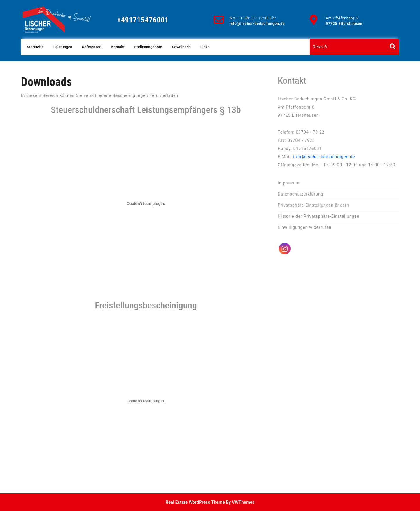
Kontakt (118, 47)
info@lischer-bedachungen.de (257, 24)
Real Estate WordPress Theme (195, 502)
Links (205, 47)
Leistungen (63, 47)
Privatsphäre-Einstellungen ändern (313, 205)
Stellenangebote (148, 47)
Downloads (181, 47)
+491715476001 (143, 20)
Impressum (289, 183)
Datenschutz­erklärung (300, 194)
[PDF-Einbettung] (146, 204)
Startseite (35, 47)
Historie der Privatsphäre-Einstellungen (318, 216)
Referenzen (92, 47)
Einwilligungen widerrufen (304, 227)
